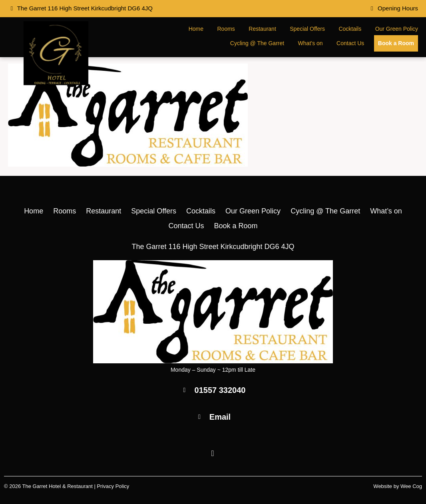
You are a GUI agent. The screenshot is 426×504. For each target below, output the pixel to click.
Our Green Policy (397, 29)
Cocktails (350, 29)
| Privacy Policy (111, 486)
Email (220, 417)
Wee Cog (411, 486)
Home (196, 29)
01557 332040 (220, 390)
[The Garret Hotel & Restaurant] (56, 83)
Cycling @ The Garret (257, 43)
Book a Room (396, 43)
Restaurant (262, 29)
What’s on (311, 43)
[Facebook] (213, 454)
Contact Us (350, 43)
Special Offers (307, 29)
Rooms (226, 29)
